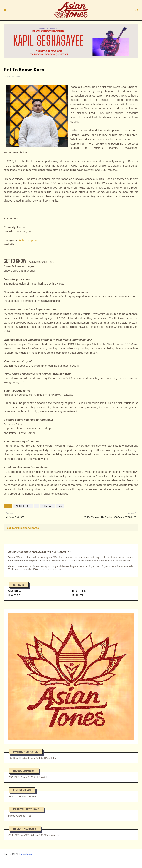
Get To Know (47, 506)
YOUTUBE (14, 595)
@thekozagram (28, 240)
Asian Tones (26, 854)
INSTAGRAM (15, 591)
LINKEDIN (78, 595)
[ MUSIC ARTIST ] (23, 506)
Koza (60, 506)
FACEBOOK (79, 591)
